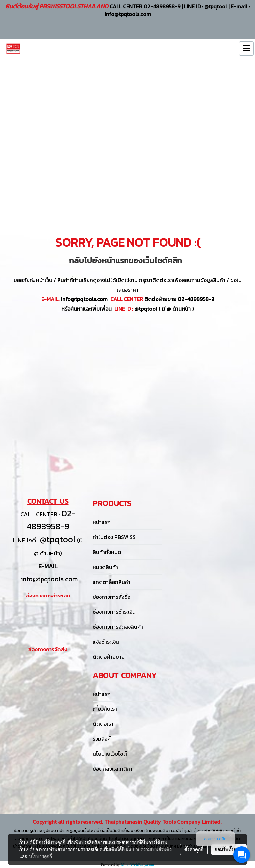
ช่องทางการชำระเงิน (114, 612)
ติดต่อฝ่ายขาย (109, 657)
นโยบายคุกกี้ (41, 856)
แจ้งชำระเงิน (106, 642)
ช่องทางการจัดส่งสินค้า (118, 627)
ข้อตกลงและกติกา (113, 769)
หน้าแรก (102, 522)
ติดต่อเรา (103, 724)
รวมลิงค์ (102, 739)
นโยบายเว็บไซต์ (110, 754)
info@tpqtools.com (49, 579)
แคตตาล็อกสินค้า (112, 582)
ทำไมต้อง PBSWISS (114, 537)
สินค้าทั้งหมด (107, 552)
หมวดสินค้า (105, 567)
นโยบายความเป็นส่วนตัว (149, 849)
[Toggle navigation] (246, 49)
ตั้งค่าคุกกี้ (194, 849)
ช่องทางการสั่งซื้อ (112, 597)
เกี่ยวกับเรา (105, 709)
